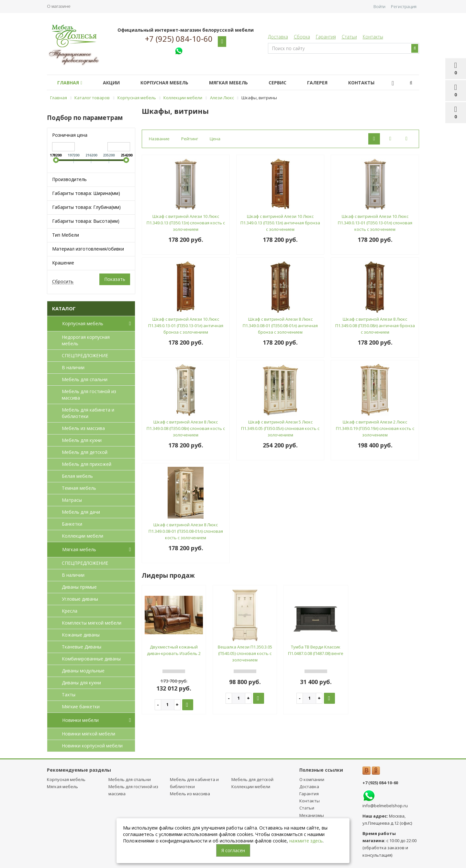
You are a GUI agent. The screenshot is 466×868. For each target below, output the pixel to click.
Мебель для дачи (81, 512)
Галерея (332, 83)
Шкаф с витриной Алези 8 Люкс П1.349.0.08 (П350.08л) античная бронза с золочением (375, 326)
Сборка (302, 37)
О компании (312, 779)
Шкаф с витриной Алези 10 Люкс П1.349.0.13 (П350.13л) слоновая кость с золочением (186, 223)
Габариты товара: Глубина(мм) (86, 207)
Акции (115, 83)
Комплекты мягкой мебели (92, 623)
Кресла (70, 611)
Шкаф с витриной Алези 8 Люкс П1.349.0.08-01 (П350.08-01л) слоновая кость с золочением (186, 531)
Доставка (278, 37)
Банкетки (72, 524)
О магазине (59, 6)
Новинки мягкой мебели (89, 734)
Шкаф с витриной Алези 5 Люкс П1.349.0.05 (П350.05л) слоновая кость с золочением (280, 428)
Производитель (69, 179)
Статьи (349, 37)
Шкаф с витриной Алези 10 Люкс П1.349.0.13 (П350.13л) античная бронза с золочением (280, 223)
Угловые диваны (80, 599)
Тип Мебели (66, 235)
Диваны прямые (79, 587)
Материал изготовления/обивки (88, 249)
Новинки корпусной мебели (92, 746)
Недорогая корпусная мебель (86, 340)
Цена (215, 139)
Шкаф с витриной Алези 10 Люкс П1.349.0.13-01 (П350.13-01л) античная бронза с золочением (186, 326)
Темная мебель (79, 488)
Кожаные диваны (81, 635)
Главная (71, 83)
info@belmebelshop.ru (385, 806)
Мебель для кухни (82, 440)
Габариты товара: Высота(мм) (86, 221)
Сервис (289, 83)
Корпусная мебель (171, 83)
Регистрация (404, 6)
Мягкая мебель (238, 83)
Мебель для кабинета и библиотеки (88, 413)
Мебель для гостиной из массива (89, 395)
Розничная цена (70, 135)
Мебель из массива (83, 428)
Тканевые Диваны (82, 647)
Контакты (373, 37)
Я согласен (233, 850)
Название (159, 139)
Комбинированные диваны (91, 659)
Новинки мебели (98, 720)
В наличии (73, 367)
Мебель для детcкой (85, 452)
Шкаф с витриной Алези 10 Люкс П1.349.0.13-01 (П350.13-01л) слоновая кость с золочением (375, 223)
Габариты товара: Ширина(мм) (86, 193)
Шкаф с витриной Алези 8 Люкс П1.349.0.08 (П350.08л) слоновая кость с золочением (186, 428)
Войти (379, 6)
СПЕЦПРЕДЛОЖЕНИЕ (85, 355)
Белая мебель (77, 476)
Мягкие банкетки (81, 707)
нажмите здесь (306, 841)
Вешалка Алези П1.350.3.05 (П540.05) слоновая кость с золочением (245, 653)
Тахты (69, 695)
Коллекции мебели (83, 536)
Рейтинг (190, 139)
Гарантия (326, 37)
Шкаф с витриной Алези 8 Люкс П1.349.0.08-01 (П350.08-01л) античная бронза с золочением (280, 326)
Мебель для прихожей (87, 464)
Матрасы (72, 500)
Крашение (63, 263)
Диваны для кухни (81, 683)
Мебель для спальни (85, 379)
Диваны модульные (83, 671)
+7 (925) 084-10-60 (179, 39)
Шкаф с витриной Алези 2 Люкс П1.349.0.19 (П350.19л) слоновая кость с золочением (375, 428)
